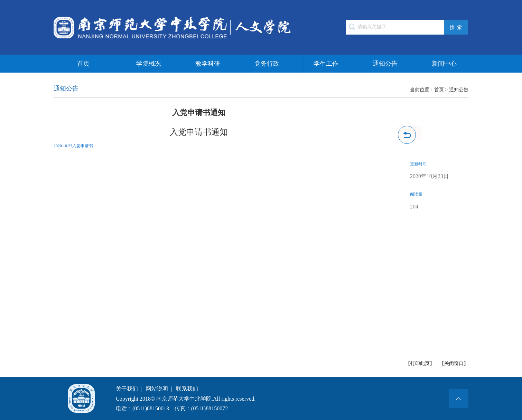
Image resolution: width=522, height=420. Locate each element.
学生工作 (326, 64)
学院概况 (149, 64)
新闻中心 (444, 64)
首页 (83, 64)
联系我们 (187, 389)
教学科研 (208, 64)
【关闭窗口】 (454, 363)
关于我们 (127, 389)
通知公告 (385, 64)
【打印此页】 (420, 363)
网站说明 (157, 389)
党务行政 (267, 64)
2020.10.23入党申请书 (73, 146)
